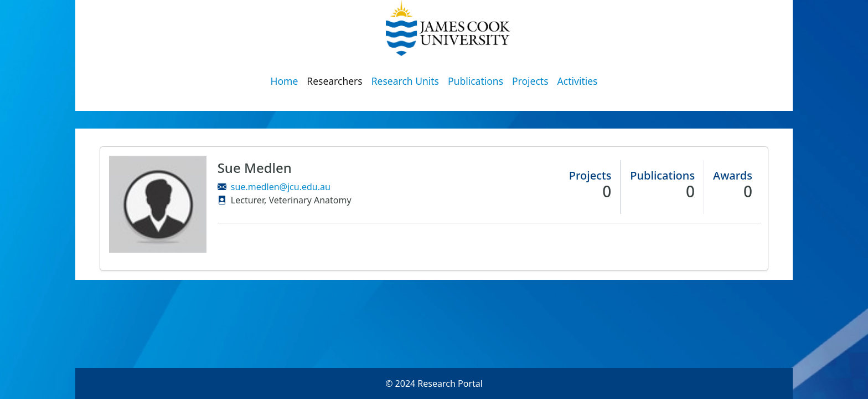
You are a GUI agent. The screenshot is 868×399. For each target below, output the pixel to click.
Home (285, 81)
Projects (530, 81)
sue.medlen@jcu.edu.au (281, 187)
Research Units (405, 81)
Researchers (334, 81)
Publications (476, 81)
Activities (578, 81)
